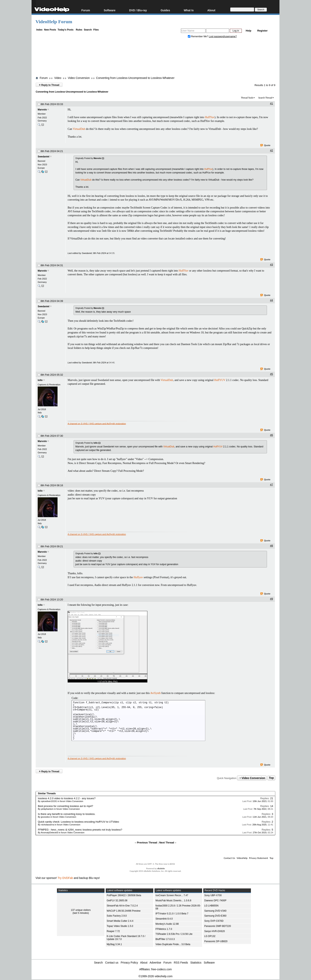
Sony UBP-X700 (213, 895)
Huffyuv (138, 577)
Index (39, 30)
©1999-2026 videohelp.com (155, 976)
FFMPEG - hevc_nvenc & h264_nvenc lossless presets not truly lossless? (80, 830)
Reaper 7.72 (113, 931)
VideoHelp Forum (54, 22)
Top (271, 778)
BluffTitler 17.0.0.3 (165, 939)
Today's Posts (65, 30)
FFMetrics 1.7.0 (164, 929)
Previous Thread (147, 843)
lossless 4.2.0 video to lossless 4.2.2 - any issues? (67, 798)
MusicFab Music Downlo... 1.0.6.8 (173, 901)
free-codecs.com (161, 969)
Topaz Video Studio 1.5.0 (120, 926)
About (211, 10)
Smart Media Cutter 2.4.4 (120, 921)
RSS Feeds (181, 963)
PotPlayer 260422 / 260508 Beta (124, 895)
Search (88, 30)
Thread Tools (247, 98)
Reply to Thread (49, 85)
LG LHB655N (211, 906)
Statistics (196, 963)
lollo (40, 380)
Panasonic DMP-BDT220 (218, 926)
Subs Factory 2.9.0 (117, 916)
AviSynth (155, 693)
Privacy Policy (129, 963)
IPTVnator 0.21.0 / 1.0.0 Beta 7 (172, 914)
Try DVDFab (65, 878)
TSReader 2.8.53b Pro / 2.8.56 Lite (174, 934)
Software (110, 10)
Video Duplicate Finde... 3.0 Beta (173, 944)
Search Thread (265, 98)
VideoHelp (242, 858)
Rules (79, 30)
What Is (189, 10)
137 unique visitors (81, 910)
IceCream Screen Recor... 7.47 (172, 895)
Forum (86, 10)
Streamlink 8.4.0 (164, 919)
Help (249, 31)
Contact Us (229, 858)
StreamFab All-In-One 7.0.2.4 (122, 906)
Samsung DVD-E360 (215, 916)
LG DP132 (210, 936)
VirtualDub (79, 129)
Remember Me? (198, 36)
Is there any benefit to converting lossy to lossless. (67, 814)
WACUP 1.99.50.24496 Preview (124, 911)
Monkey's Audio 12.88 (167, 924)
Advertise (155, 963)
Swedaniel (44, 157)
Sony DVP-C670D (214, 921)
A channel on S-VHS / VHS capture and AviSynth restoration (97, 423)
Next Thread (167, 843)
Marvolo (42, 110)
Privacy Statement (259, 858)
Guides (165, 10)
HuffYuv (210, 117)
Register (262, 31)
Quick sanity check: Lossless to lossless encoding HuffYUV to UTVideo (78, 822)
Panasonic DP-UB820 (216, 941)
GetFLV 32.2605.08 (117, 901)
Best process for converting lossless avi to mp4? (65, 806)
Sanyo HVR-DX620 (215, 931)
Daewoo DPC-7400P (215, 901)
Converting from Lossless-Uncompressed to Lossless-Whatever (135, 78)
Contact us (112, 963)
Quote (265, 145)
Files (96, 30)
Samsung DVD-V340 (215, 911)
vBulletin (161, 869)
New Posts (50, 30)
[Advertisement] (155, 58)
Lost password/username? (223, 36)
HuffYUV (220, 380)
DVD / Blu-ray (138, 10)
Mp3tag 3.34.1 (114, 944)
